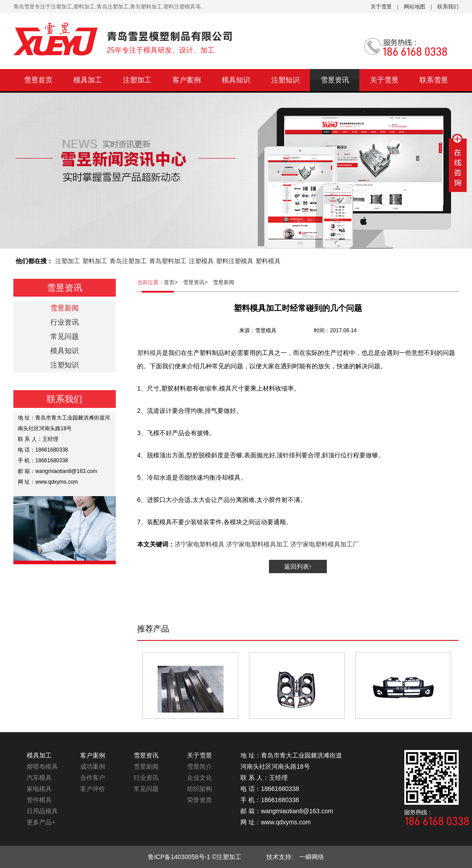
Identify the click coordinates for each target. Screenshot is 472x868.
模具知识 (236, 80)
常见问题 (65, 336)
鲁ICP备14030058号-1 (179, 857)
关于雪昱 (381, 7)
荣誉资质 (199, 800)
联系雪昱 (434, 80)
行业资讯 (65, 322)
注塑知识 (285, 80)
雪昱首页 (38, 80)
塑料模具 (268, 261)
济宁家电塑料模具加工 (257, 544)
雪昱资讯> (198, 282)
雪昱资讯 (335, 80)
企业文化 (199, 778)
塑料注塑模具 (235, 261)
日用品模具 (42, 811)
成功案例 (93, 766)
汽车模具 (39, 778)
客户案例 (187, 80)
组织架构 (199, 789)
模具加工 (88, 80)
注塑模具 (201, 261)
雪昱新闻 (224, 282)
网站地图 (415, 7)
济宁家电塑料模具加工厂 (325, 544)
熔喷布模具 (42, 766)
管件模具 (39, 800)
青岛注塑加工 (128, 261)
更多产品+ (41, 822)
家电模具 (39, 789)
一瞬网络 (309, 857)
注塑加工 (137, 80)
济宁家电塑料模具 (199, 544)
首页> (173, 282)
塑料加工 (95, 261)
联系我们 (448, 7)
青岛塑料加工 (168, 261)
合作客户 (93, 778)
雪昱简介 (199, 766)
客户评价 (93, 789)
